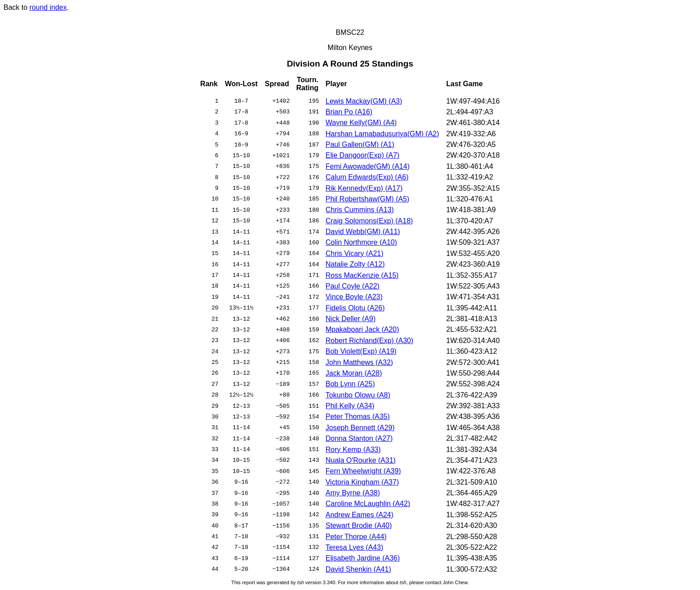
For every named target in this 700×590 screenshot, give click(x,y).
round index (48, 7)
